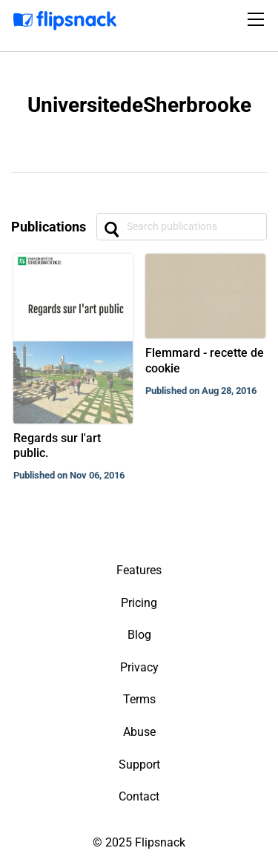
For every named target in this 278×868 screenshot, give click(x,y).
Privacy (139, 667)
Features (139, 570)
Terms (139, 699)
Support (139, 765)
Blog (139, 635)
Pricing (139, 603)
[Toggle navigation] (258, 19)
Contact (139, 796)
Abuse (139, 732)
